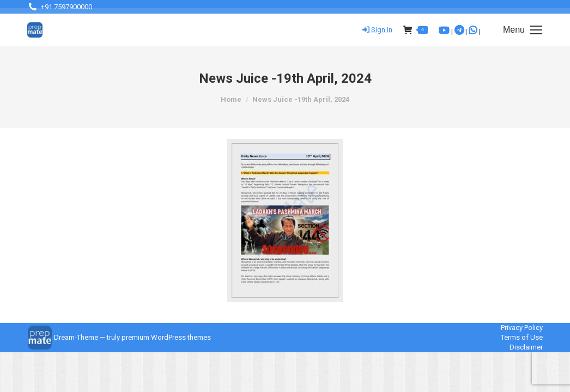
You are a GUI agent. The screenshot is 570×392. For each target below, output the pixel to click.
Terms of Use (522, 337)
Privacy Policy (522, 327)
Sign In (377, 30)
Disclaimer (526, 347)
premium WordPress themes (166, 337)
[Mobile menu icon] (523, 30)
